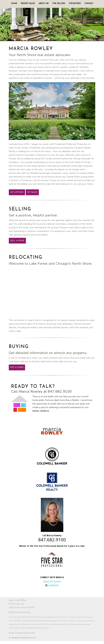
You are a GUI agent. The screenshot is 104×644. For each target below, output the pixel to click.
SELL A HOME (17, 241)
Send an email (52, 582)
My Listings (17, 192)
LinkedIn (53, 586)
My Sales (32, 192)
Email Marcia (41, 411)
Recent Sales (28, 4)
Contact (89, 4)
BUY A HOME (17, 367)
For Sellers (59, 4)
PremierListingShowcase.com (23, 638)
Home (14, 4)
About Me (44, 4)
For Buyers (75, 4)
